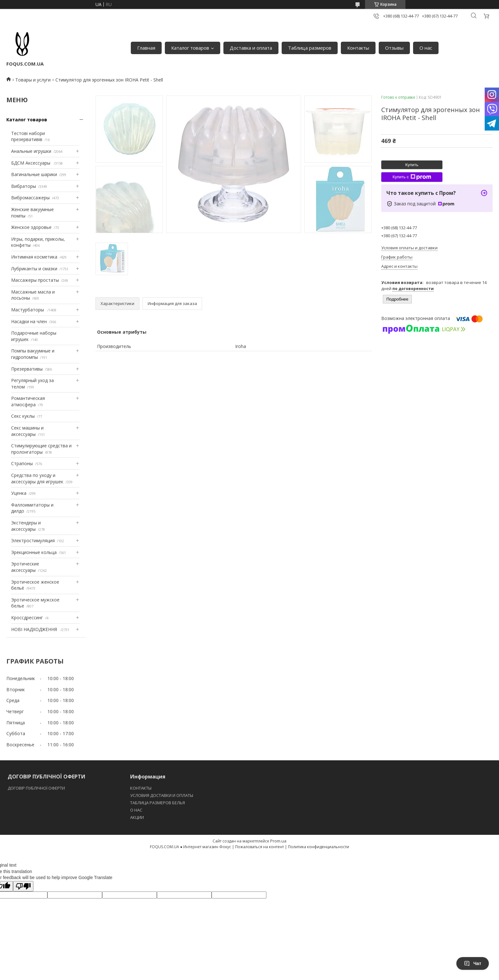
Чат (473, 963)
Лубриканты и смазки (34, 269)
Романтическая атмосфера (28, 401)
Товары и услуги (33, 80)
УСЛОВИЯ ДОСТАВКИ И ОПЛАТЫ (162, 795)
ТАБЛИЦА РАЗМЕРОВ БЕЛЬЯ (158, 803)
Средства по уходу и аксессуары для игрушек (37, 478)
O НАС (136, 810)
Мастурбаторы (28, 310)
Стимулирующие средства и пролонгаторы (41, 449)
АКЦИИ (137, 817)
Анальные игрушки (31, 151)
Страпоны (22, 463)
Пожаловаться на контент (260, 847)
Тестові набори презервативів (28, 136)
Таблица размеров (310, 48)
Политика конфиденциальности (319, 847)
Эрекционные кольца (34, 552)
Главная (146, 48)
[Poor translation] (23, 886)
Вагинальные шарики (34, 174)
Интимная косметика (34, 257)
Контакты (358, 48)
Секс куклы (23, 416)
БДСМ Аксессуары (31, 163)
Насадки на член (29, 321)
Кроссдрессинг (27, 618)
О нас (426, 48)
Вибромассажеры (30, 198)
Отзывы (394, 48)
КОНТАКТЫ (141, 788)
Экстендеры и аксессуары (26, 526)
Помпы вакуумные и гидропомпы (33, 354)
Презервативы (27, 369)
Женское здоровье (31, 227)
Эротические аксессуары (25, 567)
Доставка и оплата (251, 48)
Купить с (412, 177)
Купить (412, 165)
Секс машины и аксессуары (27, 431)
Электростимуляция (33, 540)
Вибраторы (24, 186)
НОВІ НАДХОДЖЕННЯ (35, 629)
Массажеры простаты (35, 280)
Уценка (19, 493)
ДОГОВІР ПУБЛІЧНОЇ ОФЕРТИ (37, 788)
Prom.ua (278, 841)
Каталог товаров (190, 48)
